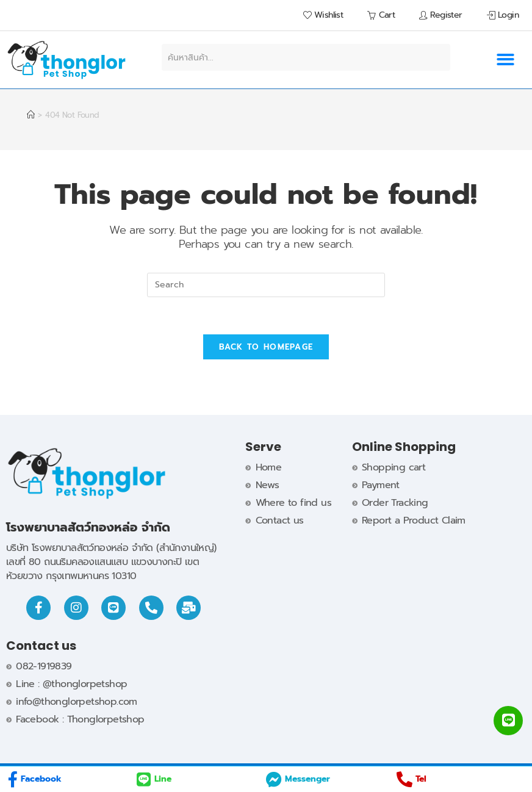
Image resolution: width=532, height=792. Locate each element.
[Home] (31, 115)
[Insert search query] (266, 285)
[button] (505, 60)
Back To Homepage (266, 347)
